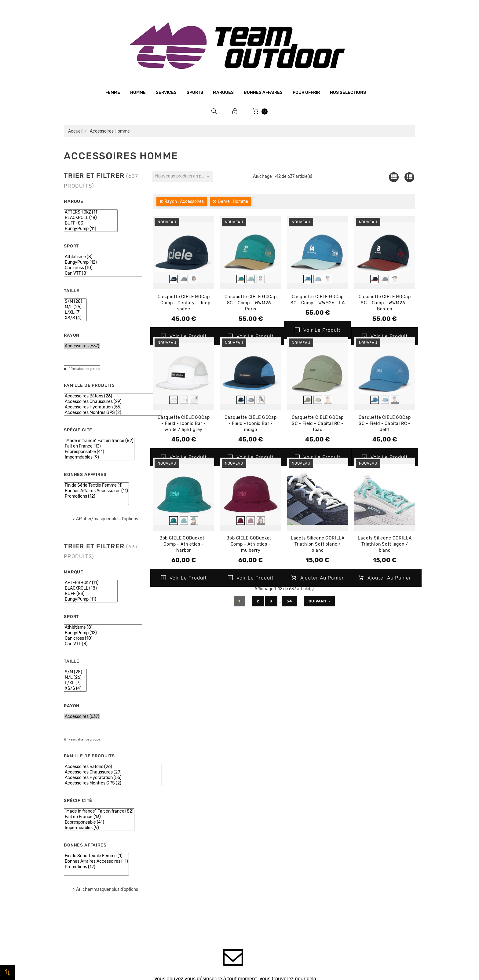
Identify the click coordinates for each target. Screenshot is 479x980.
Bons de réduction (352, 858)
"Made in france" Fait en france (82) (99, 441)
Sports (195, 92)
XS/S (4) (75, 318)
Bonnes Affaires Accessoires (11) (96, 491)
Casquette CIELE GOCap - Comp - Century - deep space (184, 303)
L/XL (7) (75, 313)
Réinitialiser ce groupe (84, 369)
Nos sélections (348, 92)
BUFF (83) (91, 223)
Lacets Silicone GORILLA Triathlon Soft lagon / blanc (385, 544)
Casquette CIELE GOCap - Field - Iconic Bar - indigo (251, 424)
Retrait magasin (170, 881)
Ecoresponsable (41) (99, 452)
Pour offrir (306, 92)
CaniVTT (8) (103, 273)
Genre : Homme (233, 201)
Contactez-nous (171, 893)
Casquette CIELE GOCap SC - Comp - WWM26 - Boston (385, 303)
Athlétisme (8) (103, 257)
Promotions (255, 821)
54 (290, 601)
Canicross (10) (103, 268)
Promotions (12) (96, 496)
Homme (138, 92)
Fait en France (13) (99, 446)
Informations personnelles (360, 812)
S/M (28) (75, 302)
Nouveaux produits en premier (184, 176)
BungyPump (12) (103, 262)
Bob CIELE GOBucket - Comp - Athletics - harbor (184, 544)
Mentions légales (171, 835)
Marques (223, 92)
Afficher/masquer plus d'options (107, 519)
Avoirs (339, 835)
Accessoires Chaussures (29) (113, 402)
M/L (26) (75, 307)
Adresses (342, 847)
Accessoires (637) (82, 346)
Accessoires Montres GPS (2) (113, 413)
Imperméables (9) (99, 457)
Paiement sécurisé (173, 858)
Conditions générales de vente (186, 846)
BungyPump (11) (91, 229)
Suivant (319, 601)
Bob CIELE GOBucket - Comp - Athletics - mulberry (251, 544)
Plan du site (166, 904)
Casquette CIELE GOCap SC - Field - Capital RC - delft (385, 424)
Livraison (163, 869)
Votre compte (357, 794)
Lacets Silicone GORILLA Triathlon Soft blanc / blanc (318, 544)
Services (166, 92)
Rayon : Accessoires (184, 201)
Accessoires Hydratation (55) (113, 407)
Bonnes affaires (263, 92)
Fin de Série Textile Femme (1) (96, 485)
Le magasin (165, 811)
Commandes (345, 823)
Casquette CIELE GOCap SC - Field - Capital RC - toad (318, 424)
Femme (113, 92)
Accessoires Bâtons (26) (113, 396)
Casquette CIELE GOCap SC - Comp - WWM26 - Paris (251, 303)
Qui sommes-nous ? (175, 823)
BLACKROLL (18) (91, 218)
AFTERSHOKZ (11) (91, 212)
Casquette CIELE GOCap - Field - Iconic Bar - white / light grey (184, 424)
